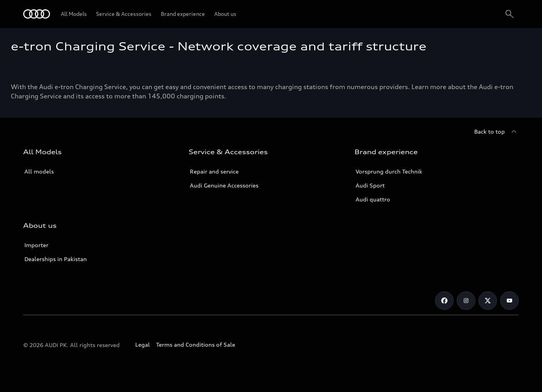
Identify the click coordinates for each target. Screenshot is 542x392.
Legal (143, 345)
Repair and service (214, 171)
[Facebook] (444, 301)
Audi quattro (373, 199)
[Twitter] (488, 301)
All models (39, 171)
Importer (36, 245)
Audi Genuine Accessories (224, 185)
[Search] (509, 14)
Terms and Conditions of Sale (196, 345)
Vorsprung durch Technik (389, 171)
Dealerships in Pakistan (56, 259)
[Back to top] (496, 132)
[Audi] (37, 14)
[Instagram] (466, 301)
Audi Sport (370, 185)
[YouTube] (509, 301)
